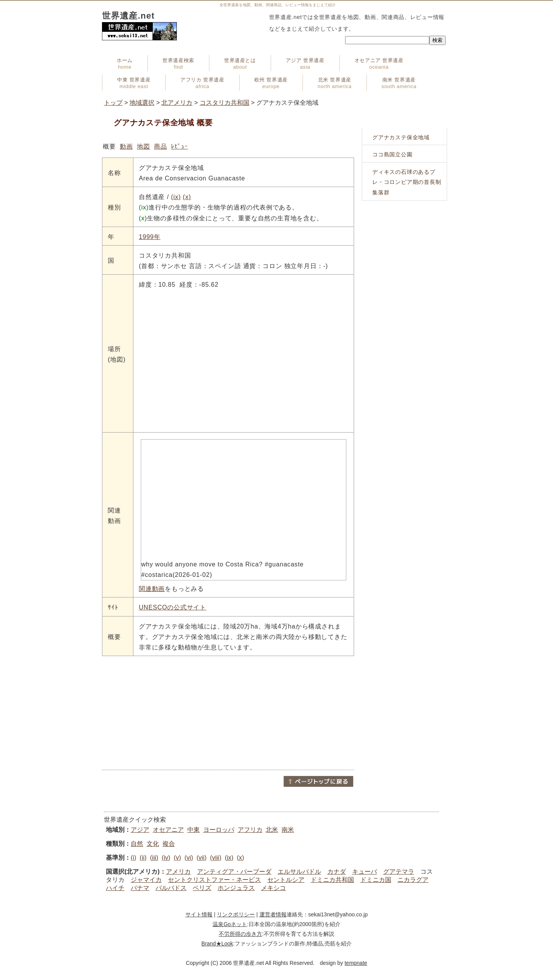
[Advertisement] (228, 712)
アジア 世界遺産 (305, 64)
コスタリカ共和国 (225, 103)
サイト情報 (199, 914)
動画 (126, 146)
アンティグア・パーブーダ (234, 872)
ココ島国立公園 (392, 154)
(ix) (176, 197)
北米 (272, 830)
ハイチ (115, 888)
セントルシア (286, 880)
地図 (143, 146)
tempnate (356, 963)
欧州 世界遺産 (271, 83)
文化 (153, 844)
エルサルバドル (299, 872)
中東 (194, 830)
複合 (169, 844)
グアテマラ (399, 872)
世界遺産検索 (178, 64)
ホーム (125, 64)
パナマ (140, 888)
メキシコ (273, 888)
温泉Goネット (230, 924)
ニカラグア (413, 880)
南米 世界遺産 (399, 83)
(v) (177, 858)
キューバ (365, 872)
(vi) (189, 858)
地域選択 (142, 103)
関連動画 (152, 589)
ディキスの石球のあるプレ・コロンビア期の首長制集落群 (407, 182)
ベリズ (202, 888)
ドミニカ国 (376, 880)
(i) (133, 858)
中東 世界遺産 (134, 83)
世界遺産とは (240, 64)
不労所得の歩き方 (240, 934)
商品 (161, 146)
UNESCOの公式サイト (173, 607)
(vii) (202, 858)
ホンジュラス (236, 888)
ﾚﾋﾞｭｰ (179, 146)
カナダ (337, 872)
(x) (187, 197)
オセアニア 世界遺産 (379, 64)
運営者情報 (273, 914)
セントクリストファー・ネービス (214, 880)
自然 (137, 844)
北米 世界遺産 (335, 83)
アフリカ (250, 830)
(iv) (166, 858)
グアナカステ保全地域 (401, 137)
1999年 (150, 237)
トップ (113, 103)
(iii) (154, 858)
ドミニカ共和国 (332, 880)
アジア (140, 830)
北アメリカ (177, 103)
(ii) (143, 858)
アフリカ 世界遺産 (202, 83)
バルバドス (171, 888)
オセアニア (168, 830)
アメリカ (178, 872)
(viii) (215, 858)
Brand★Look (217, 944)
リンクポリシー (236, 914)
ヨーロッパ (219, 830)
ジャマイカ (146, 880)
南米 (288, 830)
